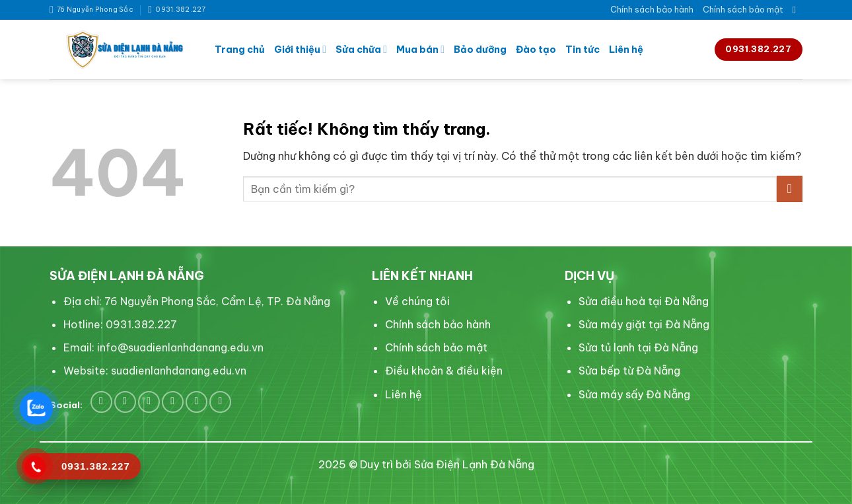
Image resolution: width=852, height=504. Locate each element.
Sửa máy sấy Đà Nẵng (634, 394)
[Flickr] (220, 402)
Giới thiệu (300, 49)
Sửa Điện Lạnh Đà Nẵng (474, 464)
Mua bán (420, 49)
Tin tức (583, 50)
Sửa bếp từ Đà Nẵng (629, 371)
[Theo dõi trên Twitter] (125, 402)
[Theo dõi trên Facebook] (101, 402)
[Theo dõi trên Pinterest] (149, 402)
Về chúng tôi (417, 301)
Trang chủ (240, 50)
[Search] (798, 10)
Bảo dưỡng (480, 50)
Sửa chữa (361, 49)
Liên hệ (626, 50)
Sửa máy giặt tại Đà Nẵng (644, 324)
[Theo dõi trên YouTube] (196, 402)
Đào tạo (536, 50)
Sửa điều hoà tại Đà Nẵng (644, 301)
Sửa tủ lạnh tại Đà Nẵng (638, 347)
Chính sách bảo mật (743, 9)
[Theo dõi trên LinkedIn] (173, 402)
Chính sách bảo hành (652, 9)
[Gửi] (790, 189)
